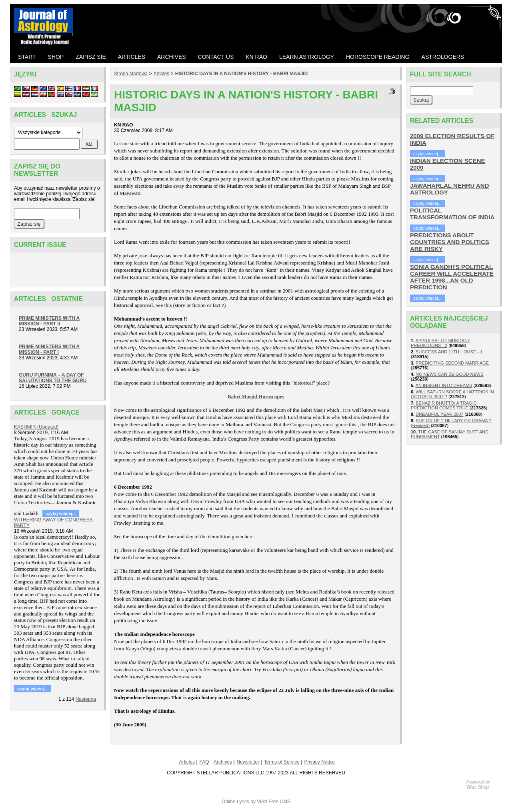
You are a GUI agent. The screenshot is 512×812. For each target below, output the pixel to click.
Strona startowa (131, 74)
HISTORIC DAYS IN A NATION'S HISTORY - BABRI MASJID (242, 74)
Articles (161, 74)
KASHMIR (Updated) (36, 427)
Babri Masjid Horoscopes (256, 396)
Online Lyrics (235, 802)
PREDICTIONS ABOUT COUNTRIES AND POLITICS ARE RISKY (450, 242)
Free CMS (279, 802)
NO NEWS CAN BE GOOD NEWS (449, 374)
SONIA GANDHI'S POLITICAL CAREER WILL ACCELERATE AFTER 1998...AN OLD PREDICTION (452, 277)
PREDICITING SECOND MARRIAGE (452, 363)
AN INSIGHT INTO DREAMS (444, 385)
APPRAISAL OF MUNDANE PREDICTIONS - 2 (441, 343)
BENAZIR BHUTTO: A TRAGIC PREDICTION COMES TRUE (444, 405)
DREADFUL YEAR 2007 (439, 414)
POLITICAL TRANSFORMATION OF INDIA (452, 214)
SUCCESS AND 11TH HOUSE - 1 (449, 352)
